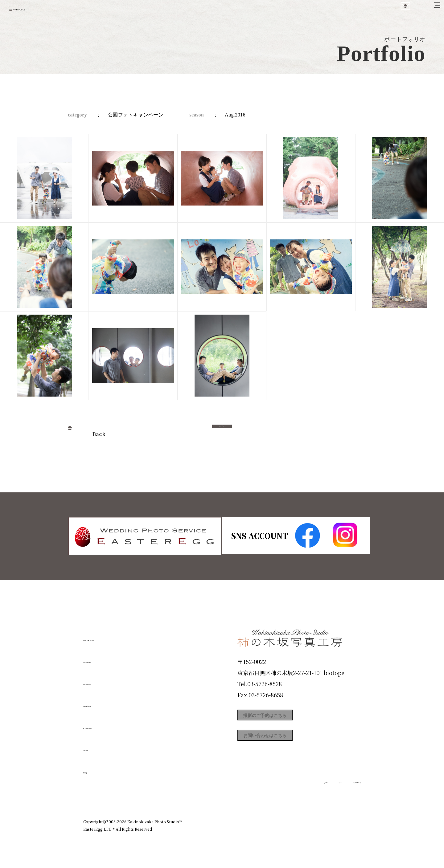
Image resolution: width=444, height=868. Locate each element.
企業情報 (278, 795)
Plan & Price (109, 636)
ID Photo (101, 658)
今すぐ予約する (222, 432)
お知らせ (306, 795)
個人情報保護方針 (343, 795)
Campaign (104, 724)
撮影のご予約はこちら (284, 718)
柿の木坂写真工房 (56, 12)
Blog (93, 769)
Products (101, 680)
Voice (94, 747)
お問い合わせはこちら (284, 746)
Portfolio (101, 703)
